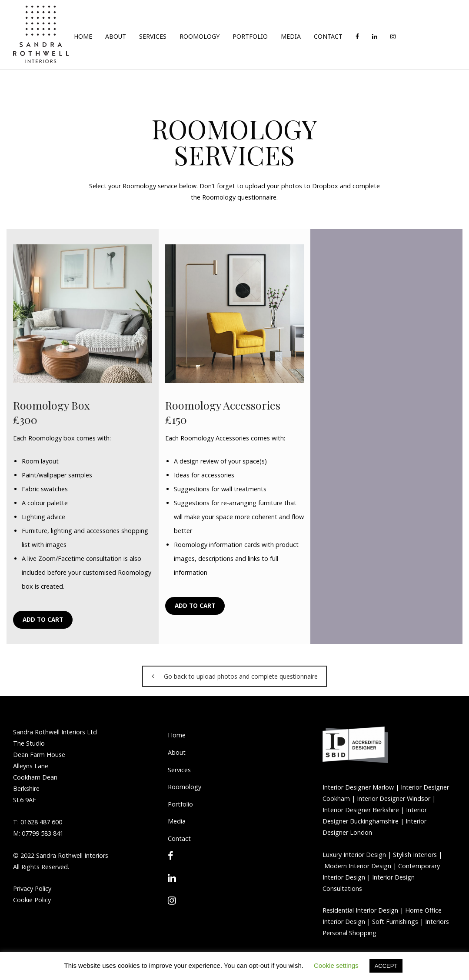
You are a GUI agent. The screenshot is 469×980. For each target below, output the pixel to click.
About (177, 752)
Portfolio (180, 804)
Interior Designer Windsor (393, 798)
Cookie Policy (32, 900)
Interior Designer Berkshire (361, 810)
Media (177, 821)
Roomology (185, 787)
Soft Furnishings (395, 922)
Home (177, 735)
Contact (179, 838)
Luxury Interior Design (354, 855)
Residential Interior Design (360, 910)
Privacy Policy (32, 888)
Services (179, 770)
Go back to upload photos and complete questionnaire (235, 676)
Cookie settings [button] (336, 965)
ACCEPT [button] (386, 966)
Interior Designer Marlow (358, 787)
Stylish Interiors (415, 855)
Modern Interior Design (358, 866)
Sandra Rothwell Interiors (72, 855)
